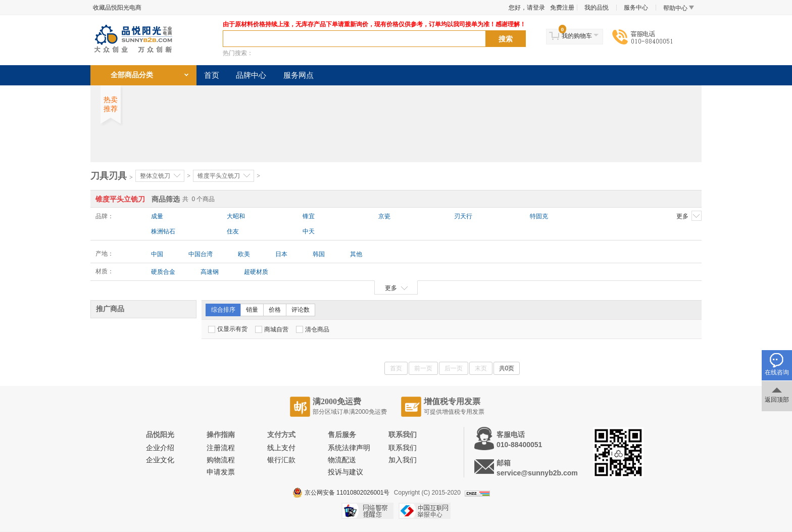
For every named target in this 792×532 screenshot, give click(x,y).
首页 (212, 75)
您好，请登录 (527, 8)
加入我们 (403, 460)
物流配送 (342, 460)
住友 (233, 231)
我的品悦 (597, 8)
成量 (157, 216)
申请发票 (221, 472)
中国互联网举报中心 (425, 511)
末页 (481, 368)
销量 (252, 310)
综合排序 (223, 310)
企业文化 (160, 460)
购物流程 (221, 460)
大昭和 (236, 216)
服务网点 (299, 75)
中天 (309, 231)
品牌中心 (251, 75)
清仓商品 (313, 329)
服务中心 (636, 8)
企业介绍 (160, 448)
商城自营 (272, 329)
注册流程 (221, 448)
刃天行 (463, 216)
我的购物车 (577, 36)
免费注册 (562, 8)
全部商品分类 (132, 75)
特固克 (539, 216)
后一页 (454, 368)
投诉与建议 (345, 472)
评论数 (301, 310)
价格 (275, 310)
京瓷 (384, 216)
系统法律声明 (349, 448)
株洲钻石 (163, 231)
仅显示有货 (228, 329)
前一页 (423, 368)
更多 (689, 216)
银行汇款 (281, 460)
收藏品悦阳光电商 (117, 8)
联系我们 (403, 448)
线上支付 (281, 448)
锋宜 (309, 216)
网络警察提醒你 (367, 511)
